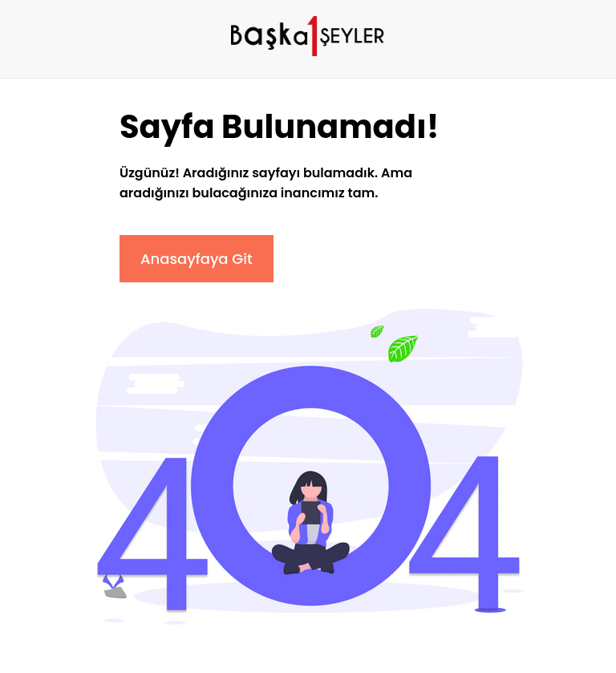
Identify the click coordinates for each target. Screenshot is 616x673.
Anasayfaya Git (197, 259)
